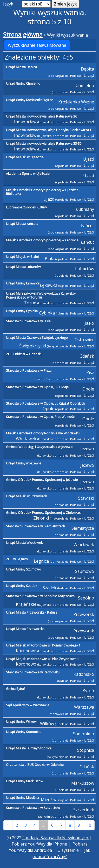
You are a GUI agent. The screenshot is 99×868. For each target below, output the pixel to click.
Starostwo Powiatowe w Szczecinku (33, 808)
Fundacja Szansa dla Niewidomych (56, 838)
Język (8, 4)
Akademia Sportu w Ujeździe (28, 174)
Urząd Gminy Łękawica (23, 283)
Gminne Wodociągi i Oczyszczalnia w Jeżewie (40, 447)
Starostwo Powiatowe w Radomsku (33, 672)
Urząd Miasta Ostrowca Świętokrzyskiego (37, 338)
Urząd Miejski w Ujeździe (25, 157)
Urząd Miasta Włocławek (24, 543)
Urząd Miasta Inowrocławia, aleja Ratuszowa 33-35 (44, 144)
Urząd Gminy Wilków (21, 722)
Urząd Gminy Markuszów (25, 781)
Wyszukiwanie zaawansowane (37, 45)
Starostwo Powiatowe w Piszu (29, 371)
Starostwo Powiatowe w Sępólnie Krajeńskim (40, 596)
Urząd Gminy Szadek (22, 586)
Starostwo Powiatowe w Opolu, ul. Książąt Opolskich (45, 403)
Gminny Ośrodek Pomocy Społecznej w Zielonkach (44, 513)
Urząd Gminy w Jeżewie (24, 463)
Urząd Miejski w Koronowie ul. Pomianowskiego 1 (43, 645)
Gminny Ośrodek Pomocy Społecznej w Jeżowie (42, 480)
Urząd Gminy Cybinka (22, 311)
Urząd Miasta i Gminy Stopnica (29, 748)
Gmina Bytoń (16, 689)
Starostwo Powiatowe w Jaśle (28, 321)
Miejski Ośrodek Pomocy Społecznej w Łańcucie (42, 240)
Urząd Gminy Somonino (24, 732)
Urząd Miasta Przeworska (25, 629)
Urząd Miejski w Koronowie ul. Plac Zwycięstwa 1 (42, 659)
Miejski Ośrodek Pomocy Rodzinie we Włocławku (43, 433)
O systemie (68, 850)
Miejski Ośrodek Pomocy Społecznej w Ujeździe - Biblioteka (43, 192)
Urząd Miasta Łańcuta (22, 224)
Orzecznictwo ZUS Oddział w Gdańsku (35, 765)
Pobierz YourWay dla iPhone (40, 844)
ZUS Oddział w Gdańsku (24, 354)
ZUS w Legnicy (17, 559)
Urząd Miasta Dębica (21, 67)
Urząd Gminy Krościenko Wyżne (30, 100)
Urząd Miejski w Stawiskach (27, 496)
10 (89, 825)
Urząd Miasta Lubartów (23, 267)
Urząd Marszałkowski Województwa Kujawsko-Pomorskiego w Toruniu (41, 295)
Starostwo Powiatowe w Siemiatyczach (35, 526)
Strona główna (23, 34)
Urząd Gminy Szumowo (24, 569)
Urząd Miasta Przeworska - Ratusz (31, 612)
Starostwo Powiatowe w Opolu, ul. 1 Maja (37, 387)
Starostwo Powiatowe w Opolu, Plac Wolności (41, 417)
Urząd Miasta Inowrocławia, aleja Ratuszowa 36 (41, 116)
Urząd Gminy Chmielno (23, 83)
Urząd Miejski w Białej (22, 257)
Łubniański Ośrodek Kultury (26, 207)
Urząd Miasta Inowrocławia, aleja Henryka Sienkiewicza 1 (49, 130)
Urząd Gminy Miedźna (22, 798)
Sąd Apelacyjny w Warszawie (28, 705)
